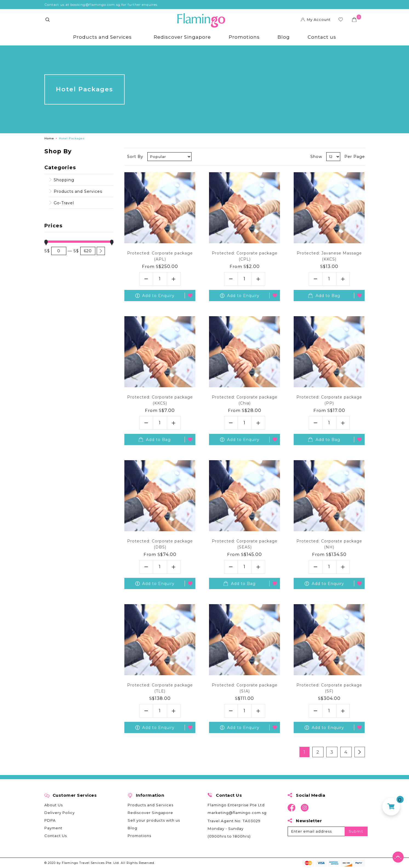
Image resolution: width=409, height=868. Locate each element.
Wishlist (341, 20)
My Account (319, 19)
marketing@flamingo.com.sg (237, 813)
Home (49, 138)
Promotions (244, 37)
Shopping (64, 180)
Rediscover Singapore (182, 37)
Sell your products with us (154, 820)
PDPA (50, 820)
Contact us (322, 37)
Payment (53, 828)
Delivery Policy (60, 813)
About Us (54, 805)
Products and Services (102, 37)
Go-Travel (64, 203)
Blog (284, 37)
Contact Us (56, 836)
